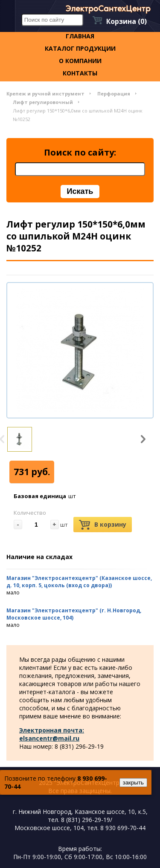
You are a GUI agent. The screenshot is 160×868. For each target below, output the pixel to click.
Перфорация (114, 94)
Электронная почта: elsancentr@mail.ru (52, 734)
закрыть (133, 783)
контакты (80, 73)
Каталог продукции (80, 48)
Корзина (127, 21)
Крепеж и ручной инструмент (45, 94)
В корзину (103, 525)
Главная (80, 36)
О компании (80, 61)
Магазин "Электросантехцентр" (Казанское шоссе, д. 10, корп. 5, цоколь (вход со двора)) (79, 582)
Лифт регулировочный (43, 102)
